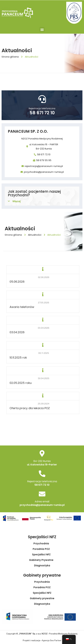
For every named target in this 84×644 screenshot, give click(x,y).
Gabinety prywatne (42, 598)
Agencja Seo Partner (52, 640)
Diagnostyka (42, 566)
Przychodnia (42, 544)
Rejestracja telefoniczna (42, 108)
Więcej (16, 201)
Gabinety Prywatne (42, 560)
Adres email (42, 502)
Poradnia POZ (42, 549)
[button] (42, 29)
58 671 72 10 (42, 113)
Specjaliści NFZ (42, 555)
